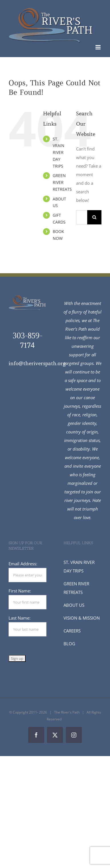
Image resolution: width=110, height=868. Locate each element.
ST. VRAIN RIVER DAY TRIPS (59, 152)
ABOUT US (74, 605)
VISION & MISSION (82, 618)
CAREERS (72, 631)
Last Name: (20, 618)
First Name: (20, 591)
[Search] (94, 217)
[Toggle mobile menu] (98, 47)
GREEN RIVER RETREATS (62, 182)
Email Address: (23, 564)
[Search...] (82, 217)
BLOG (69, 644)
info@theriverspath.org (37, 363)
